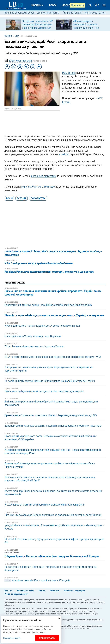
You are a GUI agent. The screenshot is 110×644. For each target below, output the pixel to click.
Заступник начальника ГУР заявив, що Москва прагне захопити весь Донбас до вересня (38, 26)
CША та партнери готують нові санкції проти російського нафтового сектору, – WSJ (53, 357)
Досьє (66, 5)
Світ (17, 36)
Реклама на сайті (26, 591)
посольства (38, 198)
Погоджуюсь (47, 638)
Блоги (53, 5)
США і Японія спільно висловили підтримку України (34, 346)
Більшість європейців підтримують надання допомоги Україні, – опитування (54, 315)
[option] (30, 24)
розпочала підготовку (43, 176)
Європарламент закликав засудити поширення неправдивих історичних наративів (53, 426)
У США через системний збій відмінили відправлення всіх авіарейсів (45, 505)
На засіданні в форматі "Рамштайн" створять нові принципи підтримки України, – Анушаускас (53, 253)
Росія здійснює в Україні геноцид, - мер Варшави (33, 336)
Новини (37, 5)
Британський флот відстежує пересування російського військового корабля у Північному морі (49, 465)
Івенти (42, 591)
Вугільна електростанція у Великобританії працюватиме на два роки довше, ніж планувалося (51, 403)
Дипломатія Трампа (48, 13)
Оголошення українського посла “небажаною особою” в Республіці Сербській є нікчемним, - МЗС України (51, 438)
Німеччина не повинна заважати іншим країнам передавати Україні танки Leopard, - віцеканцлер (53, 293)
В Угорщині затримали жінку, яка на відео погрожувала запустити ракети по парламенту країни (49, 369)
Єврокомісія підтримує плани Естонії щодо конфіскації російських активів (48, 305)
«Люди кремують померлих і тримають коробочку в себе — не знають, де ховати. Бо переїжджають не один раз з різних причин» (86, 29)
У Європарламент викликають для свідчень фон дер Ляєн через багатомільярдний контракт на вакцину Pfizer (53, 451)
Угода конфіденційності (16, 594)
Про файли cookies (12, 638)
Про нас (8, 591)
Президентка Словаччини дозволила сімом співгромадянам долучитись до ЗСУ (51, 415)
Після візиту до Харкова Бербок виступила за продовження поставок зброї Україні (53, 515)
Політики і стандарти (74, 591)
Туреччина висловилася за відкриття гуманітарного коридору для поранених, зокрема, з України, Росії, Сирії (50, 479)
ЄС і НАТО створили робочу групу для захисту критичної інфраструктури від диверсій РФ (54, 541)
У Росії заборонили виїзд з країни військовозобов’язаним (39, 263)
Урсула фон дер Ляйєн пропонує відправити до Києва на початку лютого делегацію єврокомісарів (53, 493)
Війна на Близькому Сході (19, 13)
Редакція (55, 591)
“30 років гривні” (72, 13)
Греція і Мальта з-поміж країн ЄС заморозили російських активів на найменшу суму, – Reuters (54, 527)
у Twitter (64, 154)
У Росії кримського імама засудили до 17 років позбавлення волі (42, 326)
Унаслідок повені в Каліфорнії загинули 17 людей (37, 580)
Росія (9, 198)
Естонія (22, 198)
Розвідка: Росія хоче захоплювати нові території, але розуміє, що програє (49, 272)
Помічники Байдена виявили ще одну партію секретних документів (44, 391)
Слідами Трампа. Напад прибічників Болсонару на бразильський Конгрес (52, 556)
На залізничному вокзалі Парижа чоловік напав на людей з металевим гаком (50, 381)
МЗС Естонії (69, 73)
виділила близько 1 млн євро (38, 187)
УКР (97, 5)
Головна (8, 36)
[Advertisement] (55, 224)
